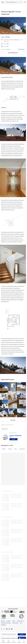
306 (7, 44)
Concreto (10, 449)
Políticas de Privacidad (7, 635)
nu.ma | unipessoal (14, 40)
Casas (3, 37)
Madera (4, 449)
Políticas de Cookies (13, 635)
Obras (16, 449)
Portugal (8, 37)
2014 (7, 46)
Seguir (13, 439)
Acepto (22, 634)
